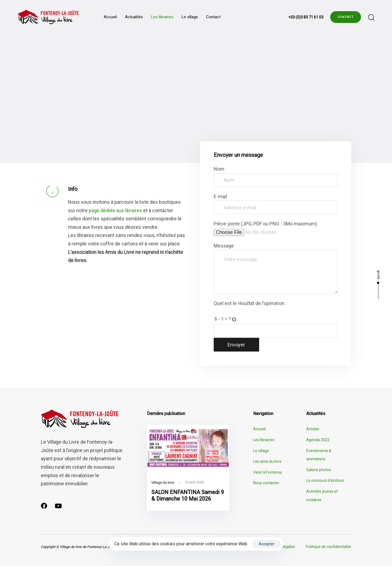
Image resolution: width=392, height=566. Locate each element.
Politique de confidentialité (328, 547)
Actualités (134, 17)
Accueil (110, 17)
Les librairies (162, 17)
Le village (190, 17)
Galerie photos (319, 470)
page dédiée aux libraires (115, 211)
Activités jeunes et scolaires (322, 496)
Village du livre (163, 482)
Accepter (267, 544)
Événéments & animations (319, 455)
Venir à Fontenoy (268, 472)
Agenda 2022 (318, 440)
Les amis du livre (267, 461)
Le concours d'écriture (325, 480)
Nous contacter (266, 483)
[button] (371, 17)
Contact (213, 17)
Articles (313, 429)
